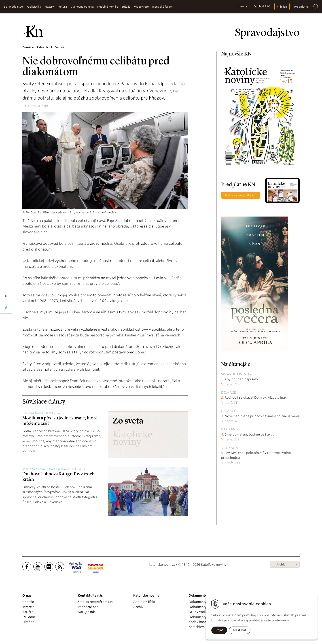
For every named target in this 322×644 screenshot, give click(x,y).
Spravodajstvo (235, 374)
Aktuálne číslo (144, 602)
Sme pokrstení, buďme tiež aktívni (251, 434)
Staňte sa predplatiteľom (241, 195)
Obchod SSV (262, 6)
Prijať (219, 630)
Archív (281, 564)
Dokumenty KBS (201, 617)
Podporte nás (88, 607)
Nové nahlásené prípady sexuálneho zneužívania (262, 416)
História (28, 622)
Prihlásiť (282, 7)
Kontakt (28, 602)
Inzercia (242, 6)
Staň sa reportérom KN (95, 602)
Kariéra (28, 612)
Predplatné (301, 7)
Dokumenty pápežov (205, 602)
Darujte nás (87, 612)
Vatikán (228, 429)
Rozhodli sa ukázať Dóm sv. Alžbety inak (256, 397)
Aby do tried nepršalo (241, 379)
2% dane (29, 617)
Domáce (229, 393)
